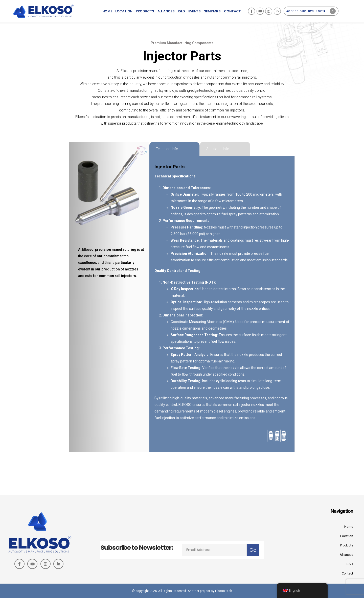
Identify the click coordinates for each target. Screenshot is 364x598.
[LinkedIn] (277, 11)
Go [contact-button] (253, 550)
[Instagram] (269, 11)
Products (145, 11)
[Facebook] (252, 11)
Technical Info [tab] (167, 149)
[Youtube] (260, 11)
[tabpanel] (222, 304)
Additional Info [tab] (218, 149)
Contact (232, 11)
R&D (181, 11)
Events (195, 11)
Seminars (212, 11)
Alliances (166, 11)
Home (107, 11)
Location (124, 11)
